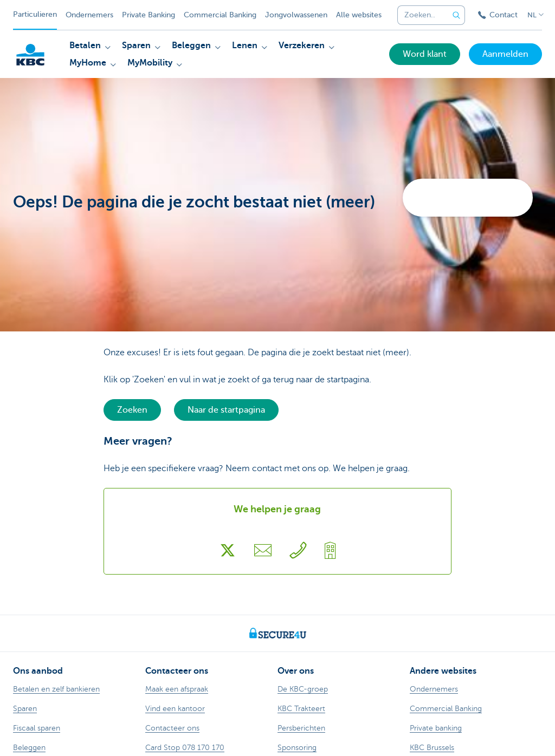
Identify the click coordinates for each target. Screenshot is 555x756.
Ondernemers (89, 15)
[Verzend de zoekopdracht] (456, 15)
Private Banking (149, 15)
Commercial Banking (220, 15)
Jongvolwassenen (296, 15)
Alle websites (359, 15)
